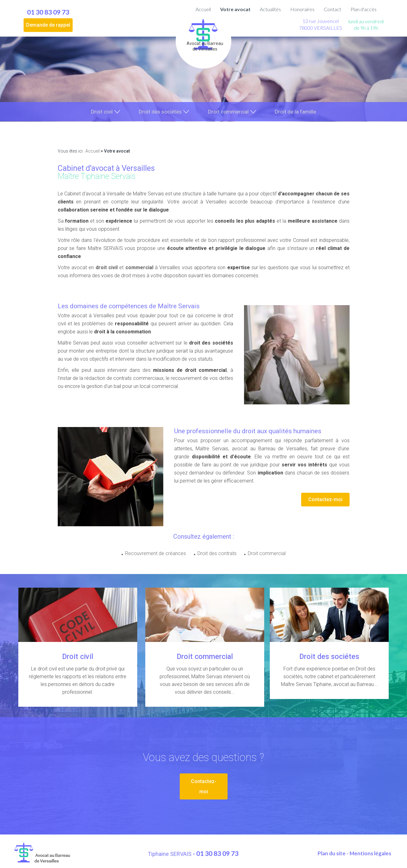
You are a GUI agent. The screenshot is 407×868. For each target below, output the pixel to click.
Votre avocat (235, 9)
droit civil (107, 268)
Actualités (270, 9)
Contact (332, 9)
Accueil (203, 9)
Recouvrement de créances (153, 554)
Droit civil (100, 112)
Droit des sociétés (159, 112)
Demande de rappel (48, 25)
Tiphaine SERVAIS (170, 852)
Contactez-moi (325, 500)
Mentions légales (370, 852)
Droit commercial (229, 112)
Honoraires (302, 9)
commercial (139, 268)
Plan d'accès (364, 9)
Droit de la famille (297, 112)
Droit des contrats (217, 554)
